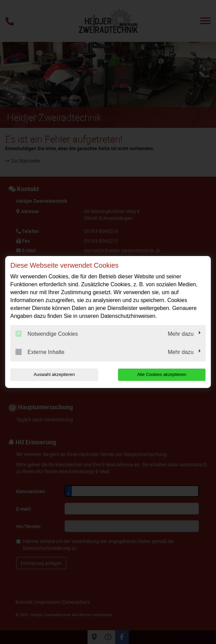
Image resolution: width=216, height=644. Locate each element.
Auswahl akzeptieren (54, 374)
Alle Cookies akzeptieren (162, 374)
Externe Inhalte (40, 352)
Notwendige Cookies (47, 334)
